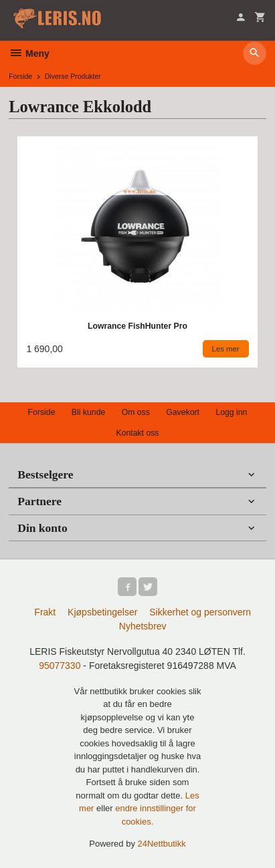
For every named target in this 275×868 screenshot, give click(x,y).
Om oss (136, 412)
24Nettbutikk (162, 844)
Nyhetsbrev (143, 626)
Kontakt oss (137, 433)
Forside (20, 76)
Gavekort (183, 412)
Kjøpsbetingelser (102, 612)
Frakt (45, 612)
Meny (29, 53)
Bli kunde (88, 412)
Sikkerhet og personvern (200, 612)
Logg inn (231, 412)
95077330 (60, 666)
